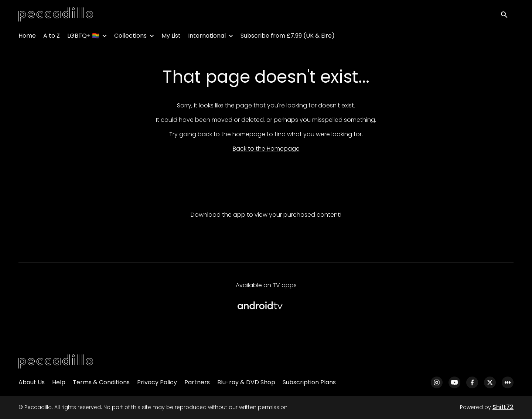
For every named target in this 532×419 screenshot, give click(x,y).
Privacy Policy (157, 382)
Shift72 (503, 407)
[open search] (507, 15)
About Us (32, 382)
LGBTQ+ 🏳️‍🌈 (83, 37)
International (207, 37)
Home (27, 37)
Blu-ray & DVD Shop (246, 382)
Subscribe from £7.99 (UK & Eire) (288, 37)
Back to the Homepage (266, 149)
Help (59, 382)
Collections (130, 37)
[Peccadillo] (56, 362)
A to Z (52, 37)
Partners (197, 382)
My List (171, 37)
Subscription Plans (309, 382)
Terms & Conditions (101, 382)
